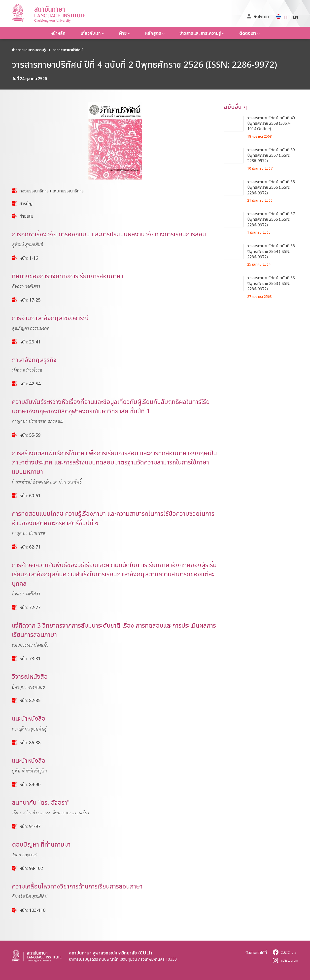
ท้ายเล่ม (26, 216)
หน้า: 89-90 (30, 784)
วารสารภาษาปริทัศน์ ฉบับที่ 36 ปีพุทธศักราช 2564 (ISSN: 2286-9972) (271, 251)
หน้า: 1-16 (29, 258)
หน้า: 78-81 (30, 658)
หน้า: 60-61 (30, 495)
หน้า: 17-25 (30, 300)
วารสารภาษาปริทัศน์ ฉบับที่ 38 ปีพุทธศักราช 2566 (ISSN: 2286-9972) (271, 187)
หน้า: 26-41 (30, 342)
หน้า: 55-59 (30, 435)
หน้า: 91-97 (30, 826)
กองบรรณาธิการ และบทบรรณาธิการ (52, 191)
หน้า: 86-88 (30, 742)
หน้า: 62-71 (30, 547)
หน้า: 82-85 (30, 700)
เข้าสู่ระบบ (261, 17)
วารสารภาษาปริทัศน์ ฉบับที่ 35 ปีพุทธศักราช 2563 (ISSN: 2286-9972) (271, 283)
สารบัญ (26, 203)
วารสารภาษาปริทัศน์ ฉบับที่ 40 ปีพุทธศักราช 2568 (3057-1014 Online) (271, 123)
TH (286, 17)
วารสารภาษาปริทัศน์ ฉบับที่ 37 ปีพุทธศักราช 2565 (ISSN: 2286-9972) (271, 219)
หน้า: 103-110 (32, 910)
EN (296, 17)
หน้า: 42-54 (30, 384)
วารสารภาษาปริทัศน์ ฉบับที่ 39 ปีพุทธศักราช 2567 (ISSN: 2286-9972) (271, 155)
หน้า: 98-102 (31, 868)
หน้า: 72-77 (30, 607)
